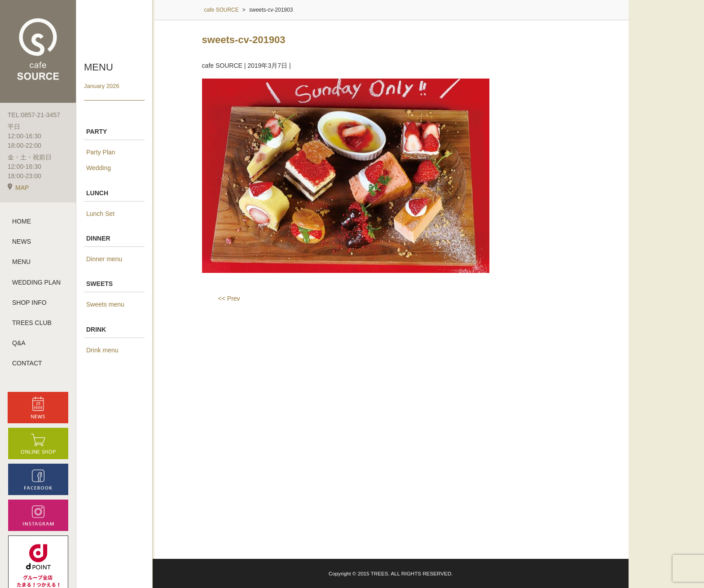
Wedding (99, 168)
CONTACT (27, 363)
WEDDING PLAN (36, 282)
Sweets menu (105, 304)
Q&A (19, 343)
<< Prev (229, 298)
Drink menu (102, 350)
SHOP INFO (29, 303)
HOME (22, 221)
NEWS (22, 241)
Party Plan (101, 152)
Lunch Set (100, 214)
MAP (18, 188)
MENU (21, 262)
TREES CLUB (32, 323)
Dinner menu (104, 259)
